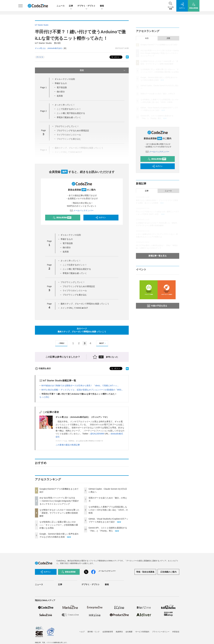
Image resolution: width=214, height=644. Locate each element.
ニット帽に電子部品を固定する (71, 113)
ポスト (115, 57)
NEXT (103, 343)
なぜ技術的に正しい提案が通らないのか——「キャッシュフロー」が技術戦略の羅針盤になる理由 (59, 525)
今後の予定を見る (157, 306)
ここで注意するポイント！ (69, 109)
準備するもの (61, 83)
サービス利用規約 (142, 632)
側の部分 (61, 92)
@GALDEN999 (97, 434)
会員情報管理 (108, 632)
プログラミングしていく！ (67, 126)
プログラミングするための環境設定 (73, 131)
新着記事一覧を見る (158, 256)
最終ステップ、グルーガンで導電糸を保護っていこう (85, 304)
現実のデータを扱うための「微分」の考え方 (158, 94)
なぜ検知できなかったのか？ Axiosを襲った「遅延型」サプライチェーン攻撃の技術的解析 (59, 513)
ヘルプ (82, 632)
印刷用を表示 (43, 368)
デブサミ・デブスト (86, 6)
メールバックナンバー (82, 210)
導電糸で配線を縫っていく (69, 117)
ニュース (61, 6)
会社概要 (129, 632)
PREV (61, 343)
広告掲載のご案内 (168, 572)
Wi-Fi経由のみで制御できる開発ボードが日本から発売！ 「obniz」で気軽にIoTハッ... (80, 386)
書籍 (102, 6)
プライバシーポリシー (161, 632)
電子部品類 (62, 87)
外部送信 (176, 632)
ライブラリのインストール (75, 291)
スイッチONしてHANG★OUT (74, 308)
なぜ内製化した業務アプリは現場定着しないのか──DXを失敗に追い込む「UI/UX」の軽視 (108, 510)
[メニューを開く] (20, 6)
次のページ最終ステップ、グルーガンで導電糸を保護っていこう (82, 330)
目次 (103, 70)
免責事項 (119, 632)
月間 (168, 38)
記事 (71, 6)
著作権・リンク (94, 632)
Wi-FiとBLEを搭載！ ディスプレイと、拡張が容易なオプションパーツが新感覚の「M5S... (82, 390)
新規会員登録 (62, 218)
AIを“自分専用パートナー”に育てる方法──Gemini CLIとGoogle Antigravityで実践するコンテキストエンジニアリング (59, 501)
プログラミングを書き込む (75, 295)
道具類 (60, 96)
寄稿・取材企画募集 (145, 572)
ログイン (100, 218)
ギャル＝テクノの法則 (65, 79)
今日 (147, 38)
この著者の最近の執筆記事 (68, 445)
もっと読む (44, 397)
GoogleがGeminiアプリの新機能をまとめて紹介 (159, 45)
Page (43, 87)
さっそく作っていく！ (65, 105)
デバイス (40, 57)
